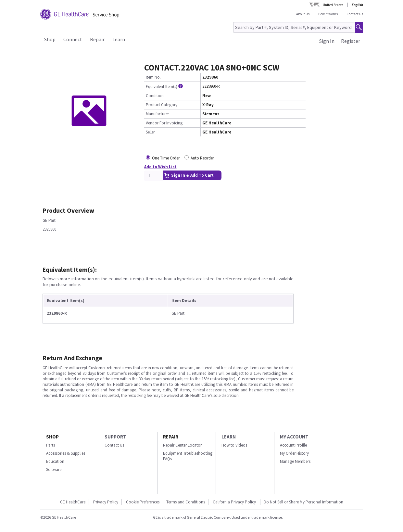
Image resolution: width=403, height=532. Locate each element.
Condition (155, 96)
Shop (50, 39)
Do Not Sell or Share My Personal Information (303, 502)
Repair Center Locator (182, 445)
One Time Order (166, 158)
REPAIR (171, 437)
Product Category (162, 105)
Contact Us (355, 14)
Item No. (153, 77)
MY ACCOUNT (294, 437)
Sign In (327, 41)
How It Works (328, 14)
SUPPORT (115, 437)
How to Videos (234, 445)
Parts (50, 445)
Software (54, 469)
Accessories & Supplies (66, 453)
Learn (119, 39)
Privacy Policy (106, 502)
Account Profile (293, 445)
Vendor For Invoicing (164, 123)
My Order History (294, 453)
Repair (97, 39)
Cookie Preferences (143, 502)
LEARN (229, 437)
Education (55, 461)
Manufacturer (157, 114)
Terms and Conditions (186, 502)
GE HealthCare (73, 502)
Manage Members (295, 461)
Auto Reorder (202, 158)
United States (333, 5)
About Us (303, 14)
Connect (73, 39)
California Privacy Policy (235, 502)
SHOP (52, 437)
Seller (150, 132)
